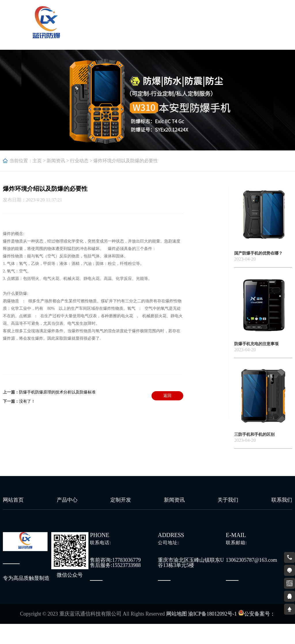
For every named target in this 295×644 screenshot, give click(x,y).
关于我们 (228, 500)
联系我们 (282, 500)
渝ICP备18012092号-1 (212, 614)
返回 (167, 396)
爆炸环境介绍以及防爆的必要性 (126, 161)
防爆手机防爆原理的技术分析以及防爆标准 (57, 392)
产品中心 (67, 500)
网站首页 (13, 500)
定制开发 (121, 500)
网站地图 (177, 614)
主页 (37, 161)
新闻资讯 (56, 161)
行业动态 (79, 161)
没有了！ (27, 401)
